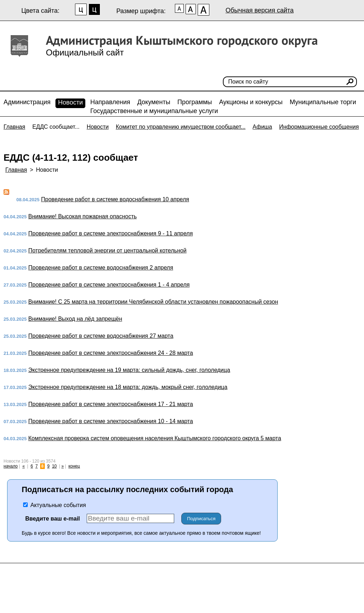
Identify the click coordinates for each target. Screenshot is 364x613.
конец (74, 466)
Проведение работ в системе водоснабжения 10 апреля (115, 199)
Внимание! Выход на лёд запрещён (75, 319)
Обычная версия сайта (259, 10)
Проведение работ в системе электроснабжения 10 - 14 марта (111, 421)
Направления (110, 102)
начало (11, 466)
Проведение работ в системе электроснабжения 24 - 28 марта (111, 353)
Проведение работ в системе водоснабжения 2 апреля (101, 268)
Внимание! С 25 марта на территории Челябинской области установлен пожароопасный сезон (153, 302)
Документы (154, 102)
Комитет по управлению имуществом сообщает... (181, 127)
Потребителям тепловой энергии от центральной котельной (108, 250)
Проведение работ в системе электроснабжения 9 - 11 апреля (111, 233)
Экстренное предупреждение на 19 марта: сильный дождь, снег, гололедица (129, 370)
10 (54, 466)
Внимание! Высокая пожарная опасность (83, 216)
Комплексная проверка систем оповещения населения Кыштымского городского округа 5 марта (155, 438)
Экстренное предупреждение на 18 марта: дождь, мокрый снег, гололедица (128, 387)
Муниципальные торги (323, 102)
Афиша (263, 127)
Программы (195, 102)
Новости (70, 102)
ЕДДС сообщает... (56, 127)
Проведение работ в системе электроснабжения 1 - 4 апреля (109, 285)
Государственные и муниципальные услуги (154, 111)
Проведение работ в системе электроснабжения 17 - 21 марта (111, 404)
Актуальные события (55, 505)
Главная (14, 127)
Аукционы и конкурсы (251, 102)
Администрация (27, 102)
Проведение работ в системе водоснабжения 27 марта (101, 336)
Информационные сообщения (319, 127)
